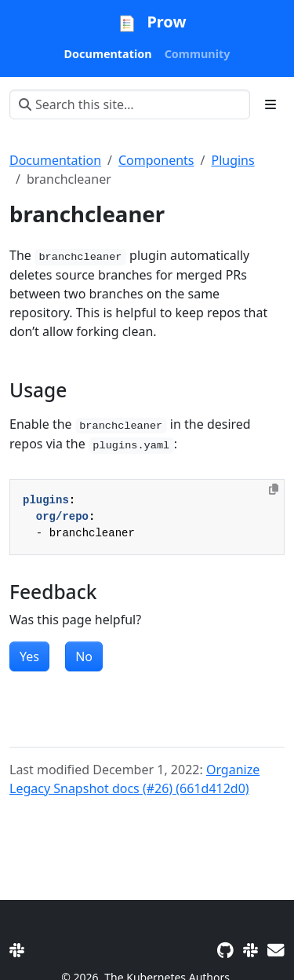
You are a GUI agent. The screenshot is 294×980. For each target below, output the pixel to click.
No (84, 656)
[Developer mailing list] (276, 950)
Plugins (232, 160)
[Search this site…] (130, 104)
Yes (29, 656)
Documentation (55, 160)
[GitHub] (225, 950)
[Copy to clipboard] (274, 489)
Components (156, 160)
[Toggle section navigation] (270, 104)
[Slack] (17, 950)
